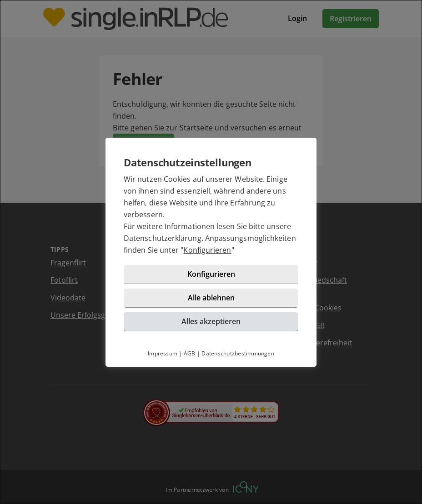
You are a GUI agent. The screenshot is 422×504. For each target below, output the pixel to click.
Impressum (163, 353)
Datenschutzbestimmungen (238, 353)
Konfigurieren (207, 250)
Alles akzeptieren (211, 321)
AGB (190, 353)
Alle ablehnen (211, 298)
